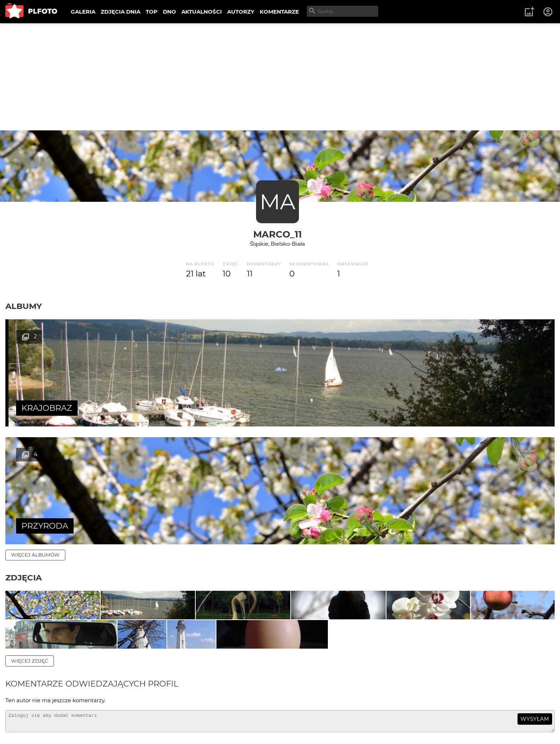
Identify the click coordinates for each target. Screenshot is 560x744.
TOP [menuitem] (152, 12)
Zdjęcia (24, 460)
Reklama (133, 715)
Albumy (24, 306)
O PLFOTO (25, 715)
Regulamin (26, 727)
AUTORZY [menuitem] (241, 12)
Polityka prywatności (79, 727)
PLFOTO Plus (69, 715)
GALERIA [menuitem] (83, 12)
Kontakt (168, 715)
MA (277, 202)
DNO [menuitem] (169, 12)
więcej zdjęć (30, 593)
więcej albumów (35, 437)
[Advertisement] (280, 77)
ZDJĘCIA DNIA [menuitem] (121, 12)
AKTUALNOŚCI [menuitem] (202, 12)
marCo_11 (277, 234)
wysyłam (535, 651)
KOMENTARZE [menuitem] (279, 12)
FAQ (104, 715)
